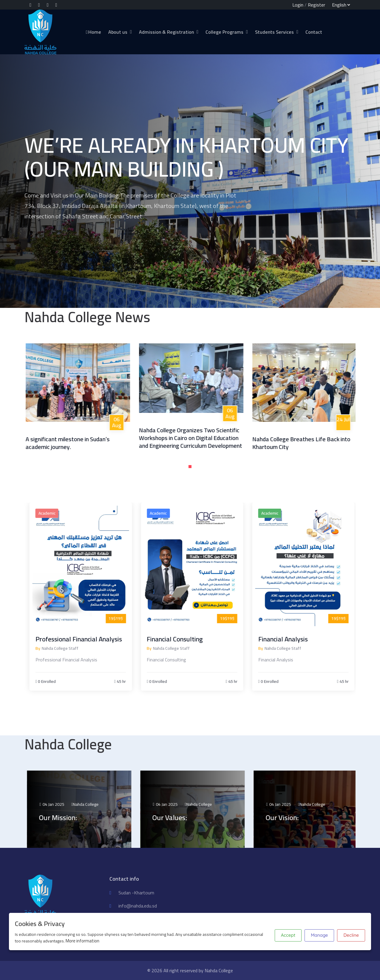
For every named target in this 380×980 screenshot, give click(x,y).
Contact (314, 32)
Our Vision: (292, 818)
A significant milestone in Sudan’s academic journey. (75, 443)
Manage (319, 935)
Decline (351, 935)
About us (118, 32)
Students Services (274, 32)
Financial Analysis (292, 639)
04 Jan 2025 (62, 804)
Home (93, 32)
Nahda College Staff (69, 648)
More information (82, 941)
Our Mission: (68, 818)
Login (298, 5)
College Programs (224, 32)
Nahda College (96, 804)
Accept (288, 935)
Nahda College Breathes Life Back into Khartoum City (309, 443)
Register (316, 5)
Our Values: (180, 818)
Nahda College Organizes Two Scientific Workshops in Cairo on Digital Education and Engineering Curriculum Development (198, 438)
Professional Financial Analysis (88, 639)
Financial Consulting (184, 639)
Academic (56, 513)
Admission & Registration (166, 32)
